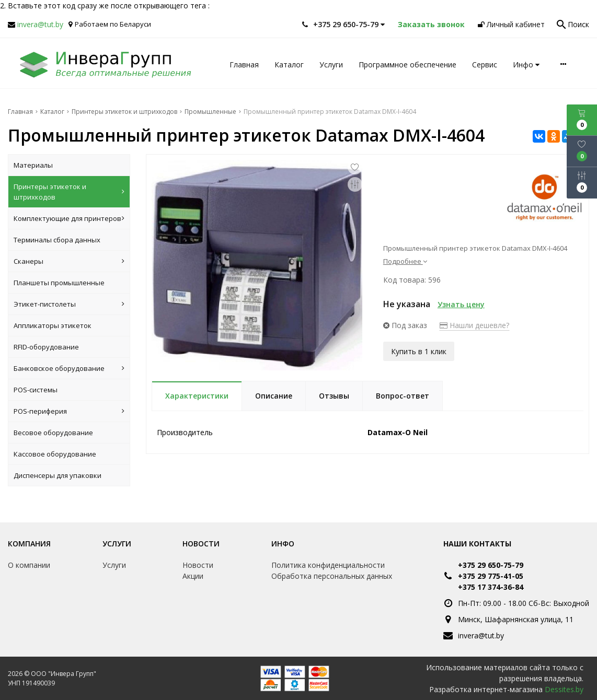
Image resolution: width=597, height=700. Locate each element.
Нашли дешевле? (474, 325)
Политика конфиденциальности (328, 565)
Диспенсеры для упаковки (58, 475)
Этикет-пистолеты (69, 304)
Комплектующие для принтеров (69, 218)
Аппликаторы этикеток (53, 325)
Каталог (289, 65)
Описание (274, 396)
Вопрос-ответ (403, 396)
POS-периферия (69, 411)
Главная (244, 65)
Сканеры (69, 261)
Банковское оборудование (69, 368)
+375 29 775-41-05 (491, 576)
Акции (193, 576)
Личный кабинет (511, 24)
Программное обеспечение (407, 65)
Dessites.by (564, 689)
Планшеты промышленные (59, 283)
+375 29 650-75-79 (491, 565)
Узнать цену (461, 304)
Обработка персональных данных (332, 576)
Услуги (331, 65)
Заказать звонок (431, 24)
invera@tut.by (40, 24)
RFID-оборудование (46, 347)
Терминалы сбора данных (57, 240)
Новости (201, 544)
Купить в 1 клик (419, 351)
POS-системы (36, 390)
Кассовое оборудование (55, 454)
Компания (29, 544)
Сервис (485, 65)
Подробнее (405, 261)
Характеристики (197, 396)
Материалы (33, 165)
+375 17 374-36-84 (491, 587)
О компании (29, 565)
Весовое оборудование (53, 433)
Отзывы (334, 396)
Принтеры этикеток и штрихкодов (69, 192)
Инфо (526, 65)
